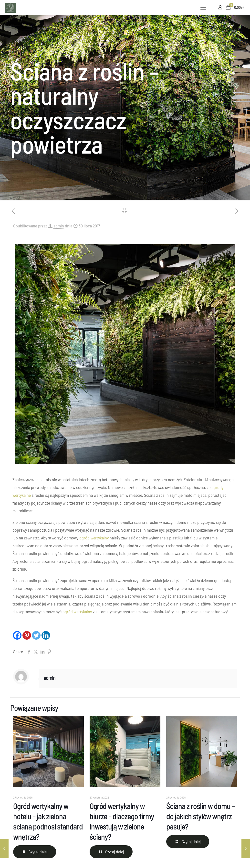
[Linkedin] (46, 635)
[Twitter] (36, 635)
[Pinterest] (27, 635)
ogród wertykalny (94, 538)
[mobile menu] (203, 7)
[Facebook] (17, 635)
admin (59, 226)
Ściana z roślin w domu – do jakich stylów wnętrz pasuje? (200, 816)
